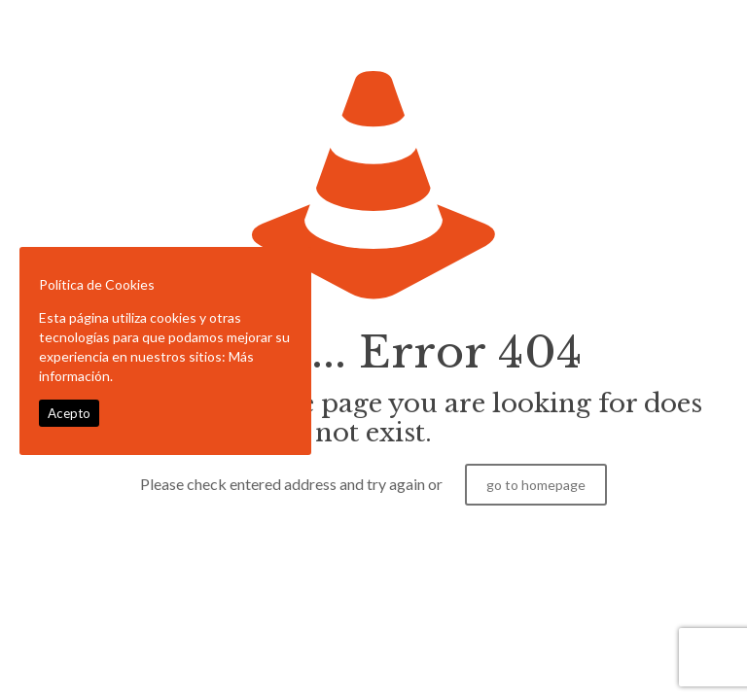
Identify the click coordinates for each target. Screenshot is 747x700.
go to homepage (536, 485)
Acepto (69, 413)
